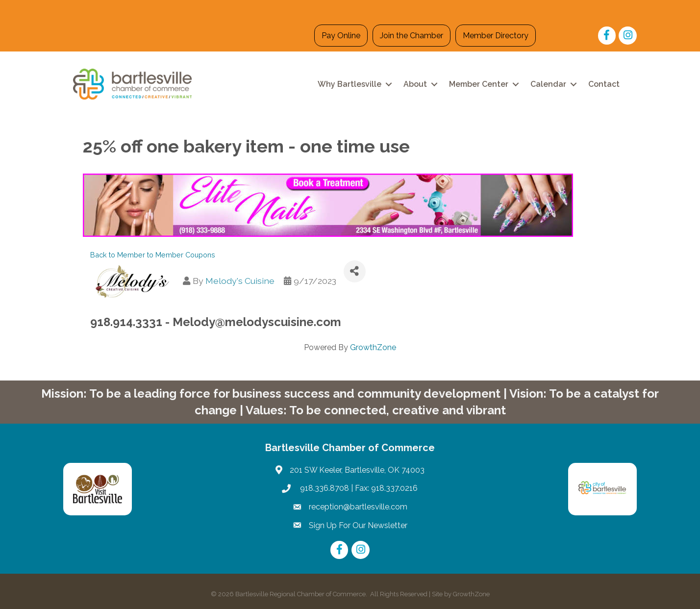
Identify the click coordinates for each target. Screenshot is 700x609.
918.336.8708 (324, 488)
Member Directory (496, 36)
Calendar (548, 84)
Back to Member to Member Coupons (153, 255)
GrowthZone (373, 347)
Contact (604, 84)
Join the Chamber (412, 36)
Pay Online (341, 36)
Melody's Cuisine (240, 281)
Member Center (479, 84)
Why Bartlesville (350, 84)
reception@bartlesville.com (358, 507)
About (415, 84)
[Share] (355, 271)
